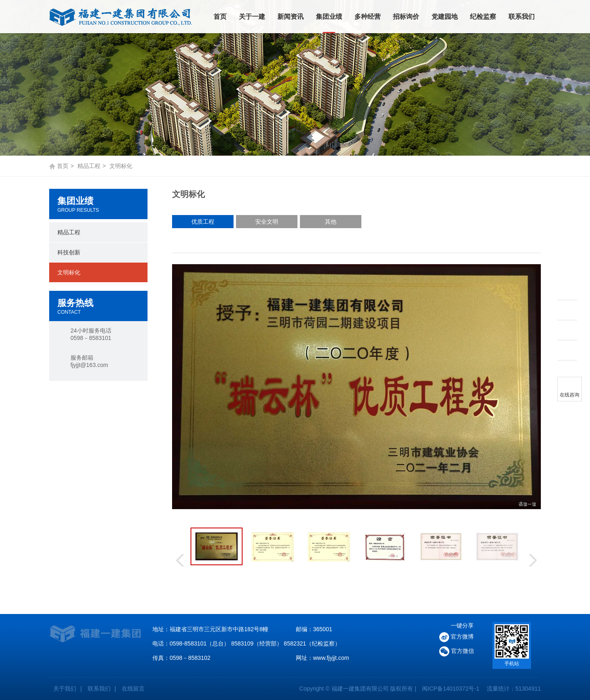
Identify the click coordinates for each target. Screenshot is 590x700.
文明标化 (69, 272)
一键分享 (462, 625)
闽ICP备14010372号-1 (451, 689)
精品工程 (89, 166)
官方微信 (457, 651)
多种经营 (368, 17)
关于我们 (65, 689)
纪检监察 (483, 17)
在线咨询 (570, 395)
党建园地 (445, 17)
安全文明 (267, 222)
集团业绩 (329, 17)
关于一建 (252, 17)
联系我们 (522, 17)
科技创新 (69, 252)
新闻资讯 (290, 17)
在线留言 (133, 689)
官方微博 (456, 637)
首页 (220, 17)
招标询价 (406, 17)
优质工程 (203, 222)
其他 (331, 222)
